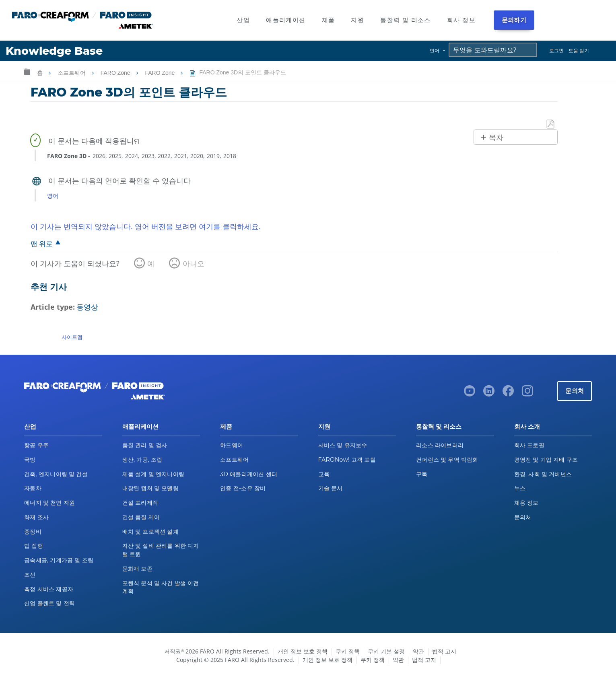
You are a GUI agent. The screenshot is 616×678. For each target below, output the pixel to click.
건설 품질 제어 (141, 517)
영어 (53, 196)
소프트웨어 (72, 73)
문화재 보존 (137, 569)
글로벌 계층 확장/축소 (27, 71)
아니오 (194, 263)
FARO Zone (116, 73)
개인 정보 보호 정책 (303, 651)
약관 (418, 651)
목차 (496, 138)
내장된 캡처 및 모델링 (150, 488)
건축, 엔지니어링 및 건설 (56, 474)
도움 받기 (579, 50)
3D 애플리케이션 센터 (249, 474)
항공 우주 (36, 445)
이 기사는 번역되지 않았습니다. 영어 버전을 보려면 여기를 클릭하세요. (146, 226)
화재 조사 (36, 517)
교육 (324, 474)
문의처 (575, 391)
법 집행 (34, 546)
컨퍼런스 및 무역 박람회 (447, 460)
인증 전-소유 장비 (243, 488)
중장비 (33, 532)
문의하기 (514, 20)
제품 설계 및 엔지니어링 (153, 474)
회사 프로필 (529, 445)
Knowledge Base (54, 51)
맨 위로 (42, 243)
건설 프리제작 (140, 503)
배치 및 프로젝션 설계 (150, 532)
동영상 (87, 307)
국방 (30, 460)
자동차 (33, 488)
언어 (435, 50)
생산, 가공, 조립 (142, 460)
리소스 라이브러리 (440, 445)
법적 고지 (444, 651)
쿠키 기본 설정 (386, 651)
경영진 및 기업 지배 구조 (546, 460)
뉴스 (520, 488)
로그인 (556, 50)
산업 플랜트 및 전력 (49, 603)
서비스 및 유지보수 (343, 445)
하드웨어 (232, 445)
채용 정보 (526, 503)
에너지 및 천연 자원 (49, 503)
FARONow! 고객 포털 (347, 460)
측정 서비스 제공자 (49, 589)
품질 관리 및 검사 (145, 445)
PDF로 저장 (551, 124)
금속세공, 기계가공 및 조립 (59, 560)
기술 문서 (331, 488)
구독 (422, 474)
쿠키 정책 (348, 651)
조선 (30, 575)
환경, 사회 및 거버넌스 (543, 474)
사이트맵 (72, 337)
